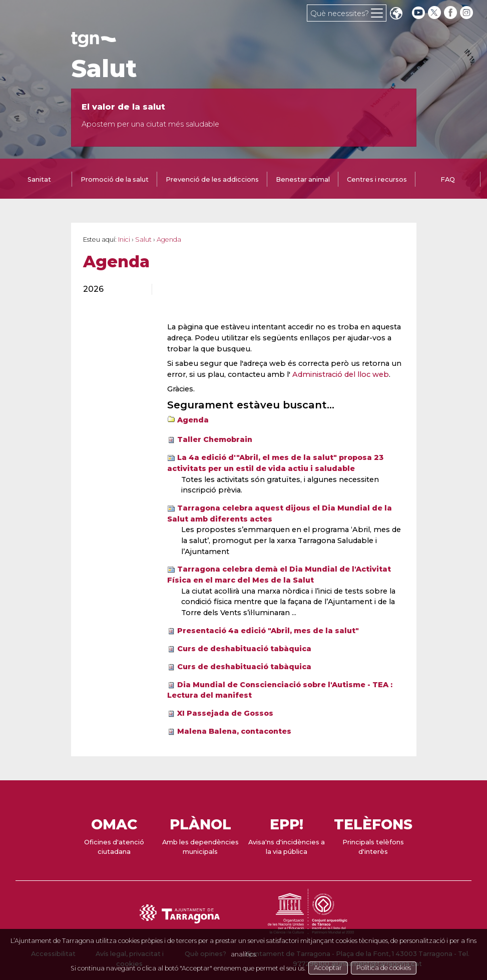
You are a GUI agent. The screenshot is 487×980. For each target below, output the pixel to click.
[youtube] (418, 13)
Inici (124, 239)
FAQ (448, 179)
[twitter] (435, 13)
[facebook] (451, 13)
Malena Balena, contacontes (234, 731)
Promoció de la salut (115, 179)
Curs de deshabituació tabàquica (244, 649)
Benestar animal (303, 179)
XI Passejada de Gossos (225, 713)
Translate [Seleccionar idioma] (396, 14)
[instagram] (467, 13)
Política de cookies (396, 967)
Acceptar (339, 967)
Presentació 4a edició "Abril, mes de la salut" (268, 631)
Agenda (193, 420)
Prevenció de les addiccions (212, 179)
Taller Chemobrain (215, 439)
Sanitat (39, 179)
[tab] (40, 180)
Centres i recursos (377, 179)
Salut (104, 69)
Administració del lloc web (341, 374)
